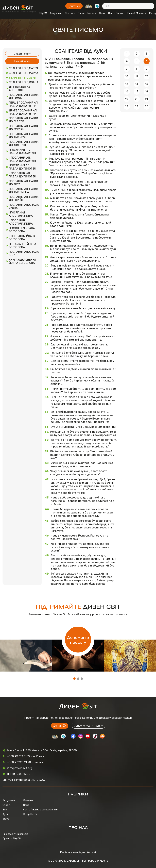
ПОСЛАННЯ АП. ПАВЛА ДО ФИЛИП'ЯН (24, 136)
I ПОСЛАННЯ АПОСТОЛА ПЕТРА (21, 214)
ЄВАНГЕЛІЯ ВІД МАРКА (24, 73)
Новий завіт (22, 61)
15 (147, 84)
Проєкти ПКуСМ (12, 839)
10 (127, 76)
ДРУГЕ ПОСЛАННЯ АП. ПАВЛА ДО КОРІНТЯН (23, 112)
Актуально (56, 13)
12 (146, 76)
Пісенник (28, 801)
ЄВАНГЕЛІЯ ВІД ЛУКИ (22, 78)
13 (127, 84)
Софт (102, 13)
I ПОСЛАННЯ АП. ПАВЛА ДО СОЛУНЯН (22, 151)
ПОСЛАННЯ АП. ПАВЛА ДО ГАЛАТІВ (24, 120)
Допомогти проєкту (78, 640)
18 (146, 91)
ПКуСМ (43, 13)
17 (137, 91)
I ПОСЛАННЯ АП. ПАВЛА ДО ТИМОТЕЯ (22, 167)
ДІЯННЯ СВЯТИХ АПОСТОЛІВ (19, 89)
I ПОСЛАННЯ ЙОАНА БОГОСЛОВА (22, 230)
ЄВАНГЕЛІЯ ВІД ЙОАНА (24, 82)
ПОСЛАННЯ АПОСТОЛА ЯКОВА (24, 206)
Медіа (92, 13)
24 (147, 106)
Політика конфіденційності (78, 852)
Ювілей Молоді (137, 13)
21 (146, 99)
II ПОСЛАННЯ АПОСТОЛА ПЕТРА (21, 222)
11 (137, 76)
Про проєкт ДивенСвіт (15, 834)
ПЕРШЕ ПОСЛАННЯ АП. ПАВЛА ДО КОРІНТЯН (24, 104)
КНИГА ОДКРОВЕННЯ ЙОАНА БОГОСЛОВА (22, 261)
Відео (6, 819)
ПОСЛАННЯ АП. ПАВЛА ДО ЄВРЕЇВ (24, 198)
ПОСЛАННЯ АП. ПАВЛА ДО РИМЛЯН (24, 96)
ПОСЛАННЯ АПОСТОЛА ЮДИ (24, 253)
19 (127, 99)
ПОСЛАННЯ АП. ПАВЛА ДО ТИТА (24, 183)
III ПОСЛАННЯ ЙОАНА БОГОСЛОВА (23, 246)
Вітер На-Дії (30, 814)
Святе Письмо (116, 13)
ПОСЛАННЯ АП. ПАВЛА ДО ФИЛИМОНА (24, 191)
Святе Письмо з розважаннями (41, 810)
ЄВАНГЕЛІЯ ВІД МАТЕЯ (23, 68)
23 (137, 106)
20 (137, 99)
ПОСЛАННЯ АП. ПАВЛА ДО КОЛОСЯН (24, 143)
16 (127, 91)
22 (127, 106)
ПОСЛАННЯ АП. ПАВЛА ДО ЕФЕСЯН (24, 128)
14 (137, 84)
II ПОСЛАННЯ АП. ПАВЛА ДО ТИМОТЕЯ (22, 175)
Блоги (81, 13)
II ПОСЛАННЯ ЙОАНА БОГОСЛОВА (22, 238)
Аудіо (6, 814)
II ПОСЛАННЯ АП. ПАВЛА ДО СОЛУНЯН (22, 159)
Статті (70, 13)
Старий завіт (22, 53)
